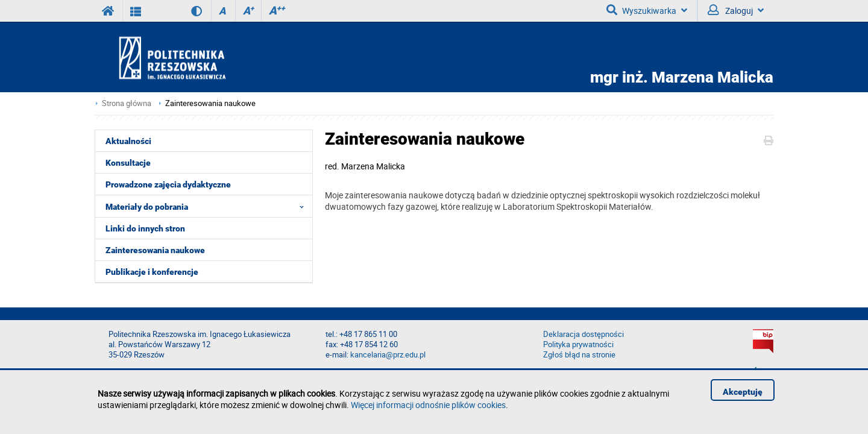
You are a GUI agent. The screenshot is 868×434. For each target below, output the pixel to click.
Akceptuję (743, 392)
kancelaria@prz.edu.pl (388, 355)
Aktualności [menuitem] (128, 141)
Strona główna (127, 103)
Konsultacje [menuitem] (128, 163)
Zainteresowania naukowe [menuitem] (155, 250)
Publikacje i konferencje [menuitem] (152, 272)
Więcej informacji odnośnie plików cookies (428, 405)
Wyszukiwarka (647, 10)
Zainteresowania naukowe (210, 103)
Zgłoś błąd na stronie (579, 355)
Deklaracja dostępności (583, 334)
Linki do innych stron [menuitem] (145, 228)
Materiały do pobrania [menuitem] (208, 206)
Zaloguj (736, 10)
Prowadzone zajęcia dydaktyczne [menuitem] (168, 184)
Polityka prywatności (578, 344)
